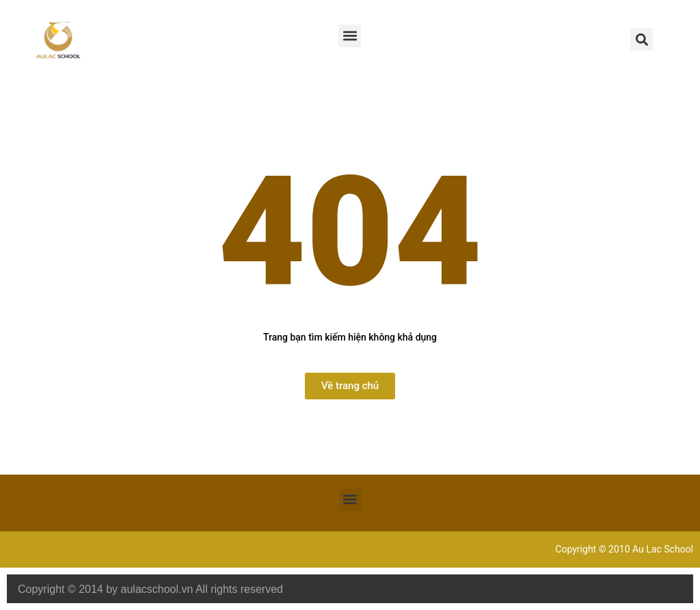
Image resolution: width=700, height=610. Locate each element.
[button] (350, 36)
